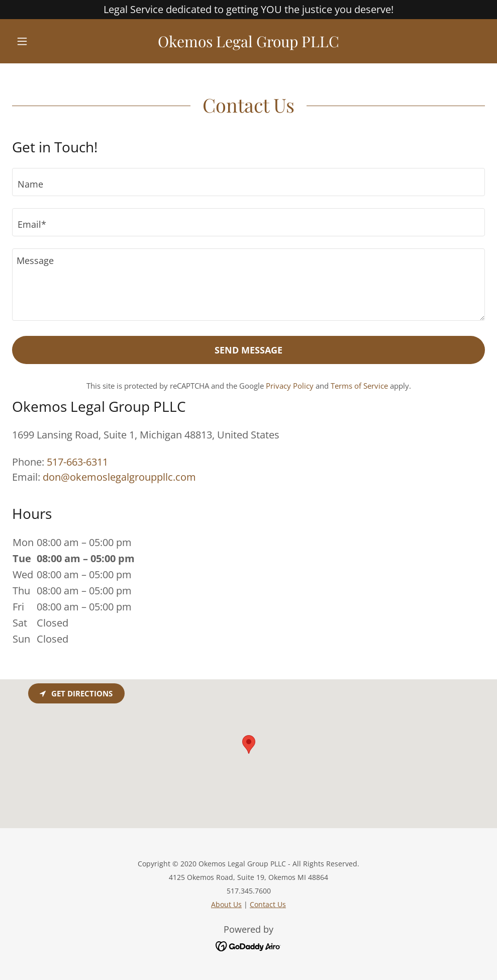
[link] (248, 43)
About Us (226, 904)
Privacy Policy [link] (290, 386)
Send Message (248, 350)
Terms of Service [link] (359, 386)
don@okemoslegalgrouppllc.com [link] (119, 477)
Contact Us (268, 904)
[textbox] (248, 182)
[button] (47, 41)
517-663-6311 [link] (77, 462)
